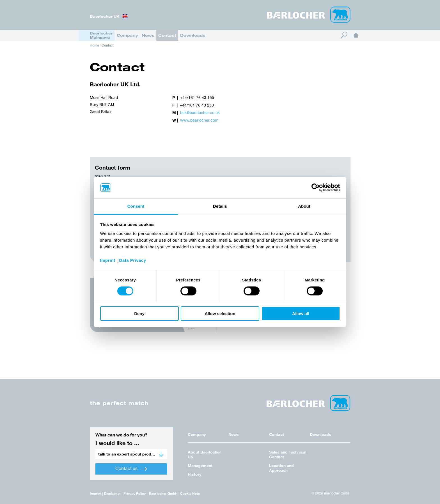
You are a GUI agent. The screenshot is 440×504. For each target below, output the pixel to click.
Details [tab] (220, 206)
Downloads (193, 35)
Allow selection (220, 314)
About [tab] (304, 206)
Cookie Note (190, 493)
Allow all (301, 314)
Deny (139, 314)
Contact (167, 35)
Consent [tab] (136, 206)
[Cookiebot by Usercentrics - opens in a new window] (316, 188)
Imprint (96, 493)
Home (356, 35)
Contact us (131, 469)
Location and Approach (281, 468)
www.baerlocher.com (199, 121)
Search (344, 35)
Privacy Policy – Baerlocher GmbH (151, 493)
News (148, 35)
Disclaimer (112, 493)
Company (127, 35)
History (194, 474)
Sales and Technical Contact (288, 454)
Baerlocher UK (105, 16)
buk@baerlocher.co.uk (200, 113)
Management (200, 465)
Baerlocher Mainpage (101, 35)
